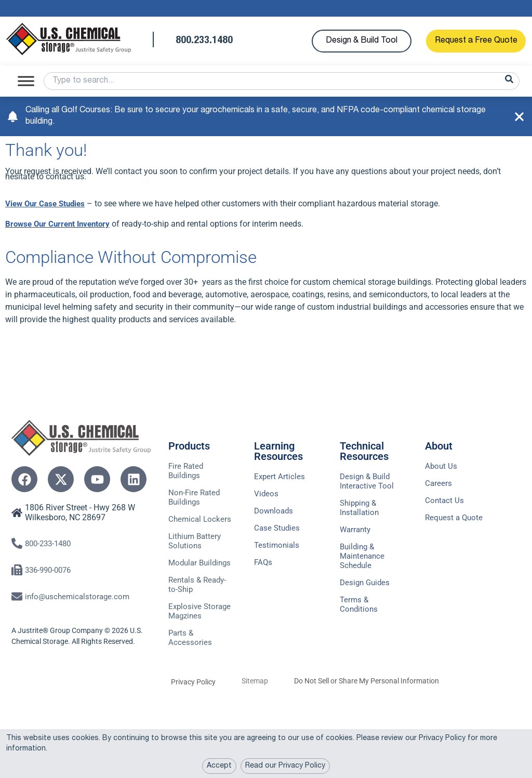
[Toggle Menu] (26, 81)
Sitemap (255, 718)
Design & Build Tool (362, 41)
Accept (219, 766)
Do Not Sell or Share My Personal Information (367, 718)
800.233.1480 (204, 41)
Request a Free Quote (476, 41)
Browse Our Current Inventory (61, 224)
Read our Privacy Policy (285, 766)
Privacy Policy (193, 719)
